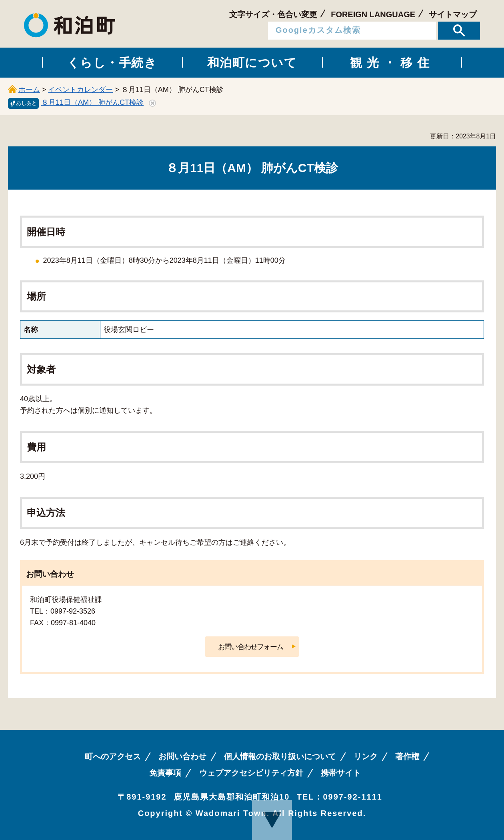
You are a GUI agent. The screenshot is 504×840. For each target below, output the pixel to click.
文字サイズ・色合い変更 (273, 14)
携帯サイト (341, 773)
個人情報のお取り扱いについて (280, 756)
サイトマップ (453, 14)
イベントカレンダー (80, 90)
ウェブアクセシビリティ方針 (251, 773)
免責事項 (165, 773)
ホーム (29, 90)
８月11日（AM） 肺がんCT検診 (92, 102)
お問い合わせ (182, 756)
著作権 (407, 756)
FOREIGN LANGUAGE (373, 14)
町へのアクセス (113, 756)
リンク (366, 756)
